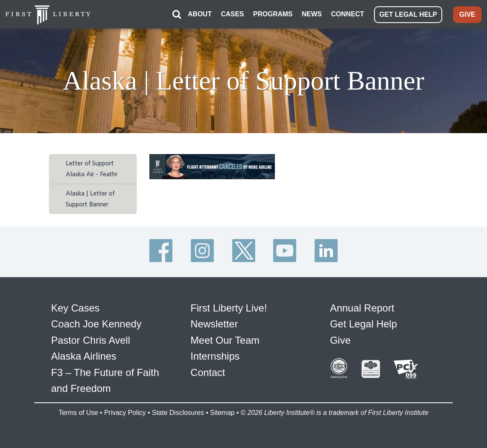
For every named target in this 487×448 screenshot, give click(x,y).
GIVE (467, 14)
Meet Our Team (225, 340)
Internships (215, 356)
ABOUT (200, 14)
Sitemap (222, 413)
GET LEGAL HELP (408, 14)
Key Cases (75, 308)
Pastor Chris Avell (91, 340)
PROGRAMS (273, 14)
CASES (232, 14)
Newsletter (214, 324)
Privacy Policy (125, 413)
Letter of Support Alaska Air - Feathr (92, 169)
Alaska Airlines (84, 356)
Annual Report (362, 308)
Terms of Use (78, 413)
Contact (208, 372)
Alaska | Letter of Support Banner (90, 199)
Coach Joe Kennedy (96, 324)
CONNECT (347, 14)
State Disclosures (178, 413)
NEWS (312, 14)
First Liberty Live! (229, 308)
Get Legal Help (364, 324)
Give (340, 340)
